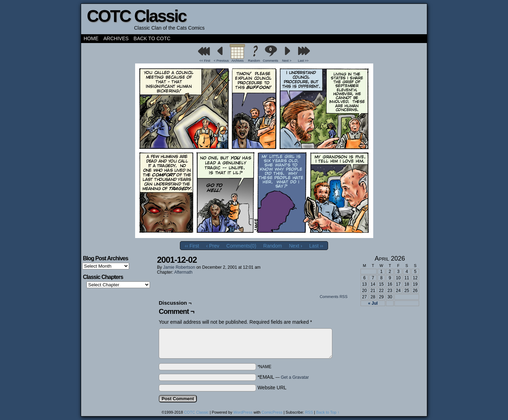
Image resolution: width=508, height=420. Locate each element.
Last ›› (316, 246)
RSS (309, 412)
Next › (295, 246)
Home (91, 38)
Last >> (303, 61)
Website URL (272, 388)
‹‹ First (192, 246)
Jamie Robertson (179, 267)
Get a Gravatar (295, 377)
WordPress (243, 412)
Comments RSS (334, 297)
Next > (287, 61)
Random (254, 61)
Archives (116, 38)
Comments (271, 54)
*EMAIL (283, 377)
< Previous (221, 61)
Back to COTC (152, 38)
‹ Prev (213, 246)
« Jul (373, 303)
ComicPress (272, 412)
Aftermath (183, 272)
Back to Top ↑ (328, 412)
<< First (205, 61)
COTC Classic (136, 16)
